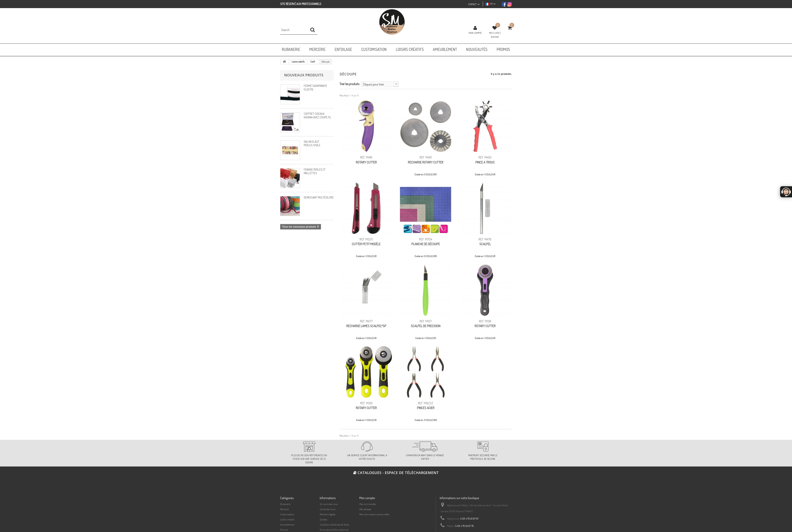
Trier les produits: (350, 84)
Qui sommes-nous (329, 504)
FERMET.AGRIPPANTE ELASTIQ (315, 88)
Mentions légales (328, 514)
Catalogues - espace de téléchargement (396, 473)
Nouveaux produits (304, 75)
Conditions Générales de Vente (334, 525)
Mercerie (284, 509)
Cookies (323, 520)
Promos (284, 530)
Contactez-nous (328, 509)
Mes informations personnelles (374, 514)
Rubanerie (285, 504)
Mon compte (475, 33)
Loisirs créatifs (287, 520)
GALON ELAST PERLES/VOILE (312, 143)
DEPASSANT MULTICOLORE (319, 197)
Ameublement (287, 525)
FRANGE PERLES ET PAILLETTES (315, 171)
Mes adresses (365, 509)
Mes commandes (368, 504)
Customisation (287, 514)
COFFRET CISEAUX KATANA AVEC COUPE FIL (317, 115)
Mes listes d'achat (495, 35)
